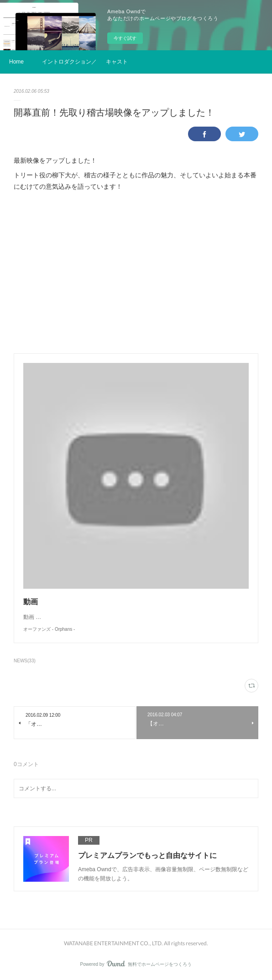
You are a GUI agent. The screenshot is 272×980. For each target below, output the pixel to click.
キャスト (117, 62)
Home (16, 62)
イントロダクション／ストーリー (69, 62)
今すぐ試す (125, 38)
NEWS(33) (25, 661)
